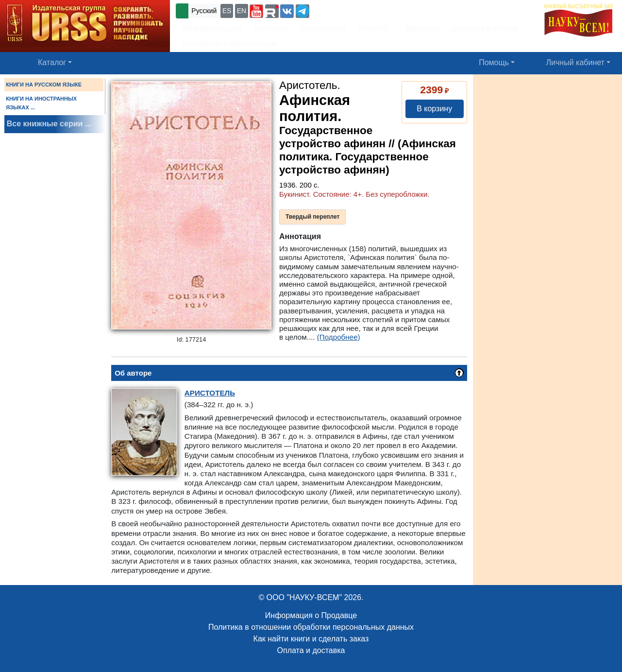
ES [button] (227, 11)
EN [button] (242, 11)
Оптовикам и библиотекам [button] (229, 44)
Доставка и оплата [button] (485, 28)
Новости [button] (373, 28)
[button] (256, 11)
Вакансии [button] (420, 28)
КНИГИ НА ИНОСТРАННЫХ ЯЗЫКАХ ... (41, 103)
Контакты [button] (271, 28)
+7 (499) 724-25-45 (347, 10)
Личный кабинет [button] (575, 62)
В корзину (434, 109)
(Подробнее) (339, 337)
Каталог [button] (52, 62)
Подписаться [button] (323, 28)
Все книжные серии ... (49, 124)
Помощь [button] (494, 62)
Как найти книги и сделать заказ (311, 639)
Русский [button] (204, 11)
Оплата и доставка (311, 650)
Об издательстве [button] (212, 28)
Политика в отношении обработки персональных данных (311, 627)
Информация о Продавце (311, 615)
